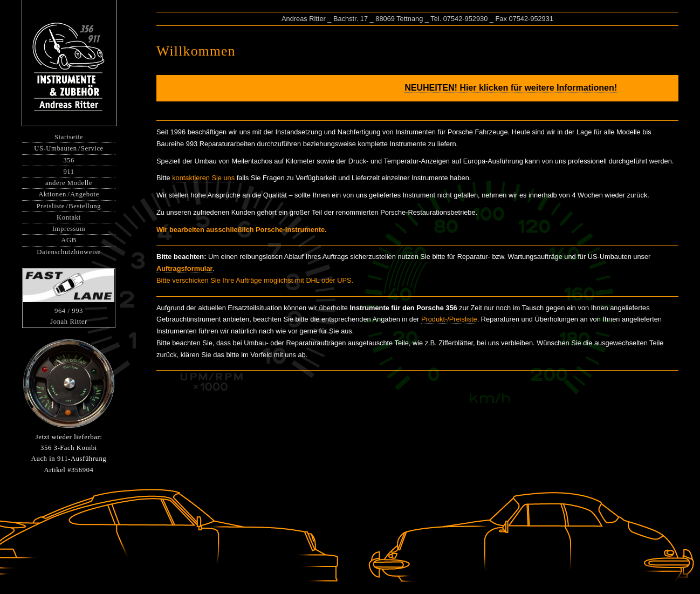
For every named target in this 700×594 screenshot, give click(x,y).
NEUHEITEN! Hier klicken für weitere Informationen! (517, 88)
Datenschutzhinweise (69, 252)
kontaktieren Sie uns (203, 178)
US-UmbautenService (69, 148)
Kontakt (69, 217)
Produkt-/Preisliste (449, 319)
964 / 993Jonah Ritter (69, 297)
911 (68, 172)
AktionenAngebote (69, 194)
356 (69, 160)
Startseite (69, 137)
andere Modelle (69, 183)
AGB (68, 240)
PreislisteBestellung (69, 206)
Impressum (69, 229)
